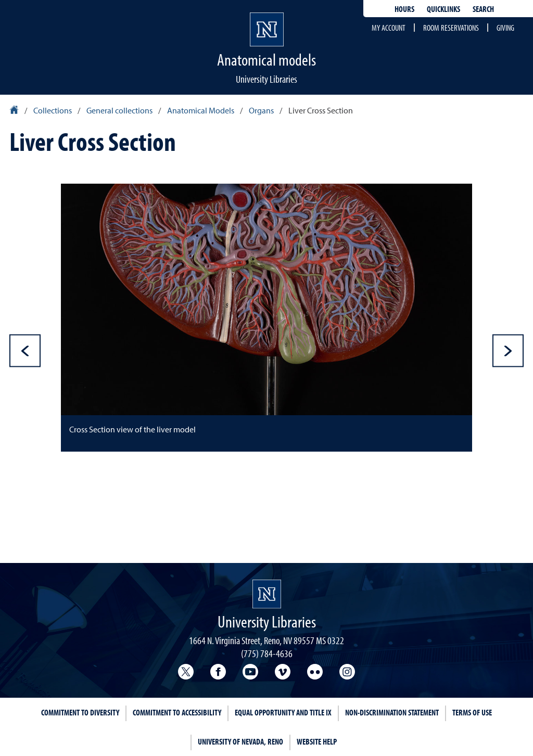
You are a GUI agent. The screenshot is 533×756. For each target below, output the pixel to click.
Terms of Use (472, 712)
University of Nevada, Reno (240, 741)
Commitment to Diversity (80, 712)
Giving (505, 28)
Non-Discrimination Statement (392, 712)
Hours (404, 9)
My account (389, 28)
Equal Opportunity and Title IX (283, 712)
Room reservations (451, 28)
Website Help (317, 741)
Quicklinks (443, 9)
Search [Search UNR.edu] (483, 9)
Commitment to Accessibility (177, 712)
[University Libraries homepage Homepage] (267, 594)
